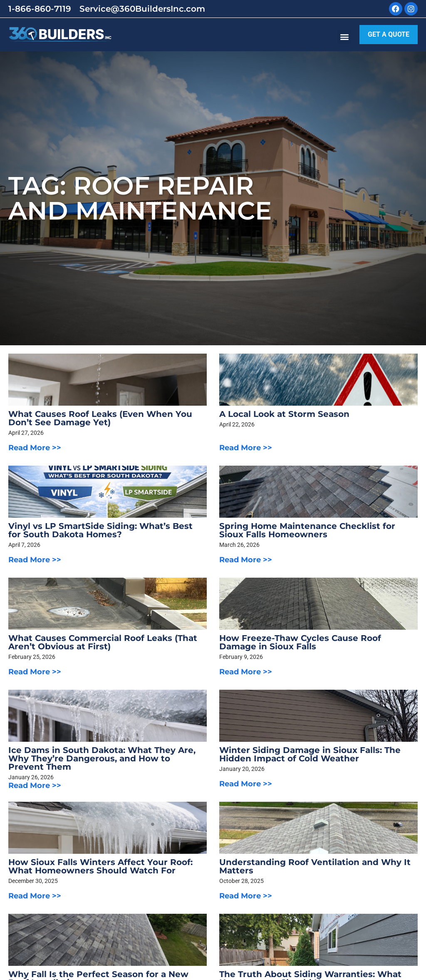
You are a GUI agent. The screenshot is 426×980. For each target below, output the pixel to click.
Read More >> (35, 448)
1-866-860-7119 (40, 9)
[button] (344, 37)
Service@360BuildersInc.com (142, 9)
